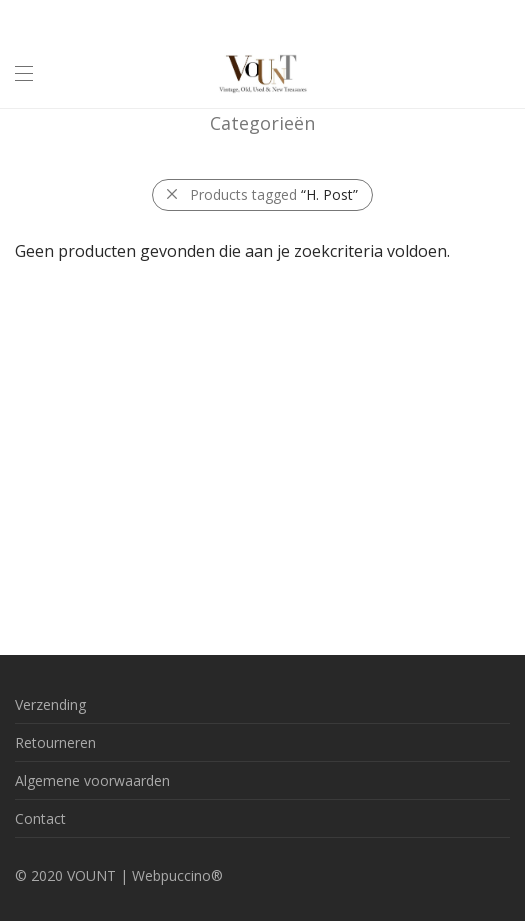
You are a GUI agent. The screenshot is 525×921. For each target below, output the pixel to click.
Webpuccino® (177, 875)
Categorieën (262, 123)
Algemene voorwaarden (92, 780)
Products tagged (274, 194)
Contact (40, 818)
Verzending (50, 704)
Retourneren (55, 742)
